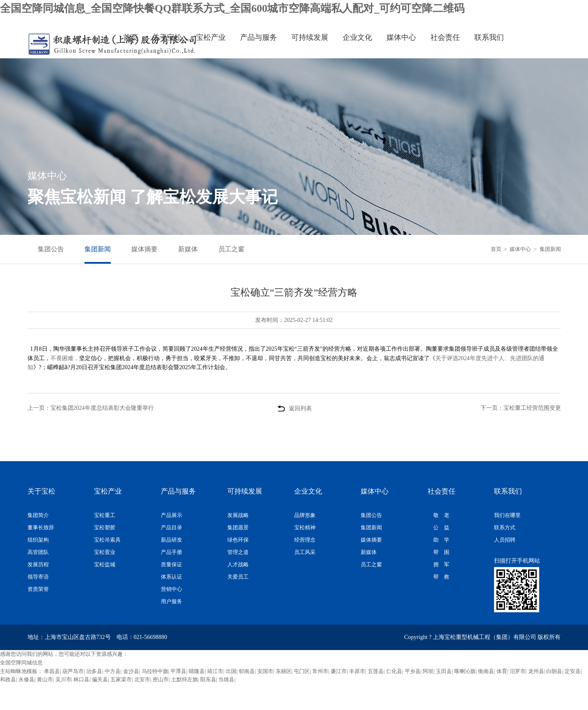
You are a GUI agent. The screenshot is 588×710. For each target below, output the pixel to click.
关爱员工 (238, 577)
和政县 (8, 679)
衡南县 (486, 671)
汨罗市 (518, 671)
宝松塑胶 (105, 527)
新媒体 (188, 249)
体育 (502, 671)
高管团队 (38, 552)
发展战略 (238, 515)
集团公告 (51, 249)
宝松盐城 (105, 564)
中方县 (113, 671)
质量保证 (172, 564)
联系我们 (489, 37)
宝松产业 (211, 37)
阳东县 (208, 679)
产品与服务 (259, 37)
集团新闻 (98, 249)
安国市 (265, 671)
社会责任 (445, 37)
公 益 (441, 527)
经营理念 (305, 540)
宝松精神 (305, 527)
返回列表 (294, 401)
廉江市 (339, 671)
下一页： (521, 408)
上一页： (91, 408)
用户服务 (172, 601)
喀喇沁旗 (465, 671)
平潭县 (178, 671)
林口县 (81, 679)
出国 (231, 671)
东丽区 (284, 671)
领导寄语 (38, 577)
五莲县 (376, 671)
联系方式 (505, 527)
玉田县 (444, 671)
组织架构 (38, 540)
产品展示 (172, 515)
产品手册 (172, 552)
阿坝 (428, 671)
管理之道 (238, 552)
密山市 (161, 679)
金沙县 (131, 671)
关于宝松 (167, 37)
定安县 (573, 671)
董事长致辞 (41, 527)
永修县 (26, 679)
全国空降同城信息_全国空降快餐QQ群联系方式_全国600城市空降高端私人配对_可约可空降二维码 (232, 8)
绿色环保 (238, 540)
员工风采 (305, 552)
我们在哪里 (507, 515)
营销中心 (172, 589)
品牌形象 (305, 515)
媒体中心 (401, 37)
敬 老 (441, 515)
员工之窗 (231, 249)
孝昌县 (52, 671)
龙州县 (536, 671)
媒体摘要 (144, 249)
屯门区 (302, 671)
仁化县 (394, 671)
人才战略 (238, 564)
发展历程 (38, 564)
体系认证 (172, 577)
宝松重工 (105, 515)
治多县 (94, 671)
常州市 (320, 671)
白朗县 (554, 671)
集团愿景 (238, 527)
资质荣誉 (38, 589)
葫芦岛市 (73, 671)
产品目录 (172, 527)
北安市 (142, 679)
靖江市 (215, 671)
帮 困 (441, 552)
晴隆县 (197, 671)
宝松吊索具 (107, 540)
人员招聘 (505, 540)
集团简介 (38, 515)
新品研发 (172, 540)
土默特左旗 (184, 679)
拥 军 (441, 564)
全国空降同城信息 (21, 663)
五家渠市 (121, 679)
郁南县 (247, 671)
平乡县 (413, 671)
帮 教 (441, 577)
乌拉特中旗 (155, 671)
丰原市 (357, 671)
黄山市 (45, 679)
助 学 (441, 540)
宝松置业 (105, 552)
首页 (130, 37)
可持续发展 (310, 37)
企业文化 (357, 37)
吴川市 (63, 679)
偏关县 (100, 679)
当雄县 (226, 679)
